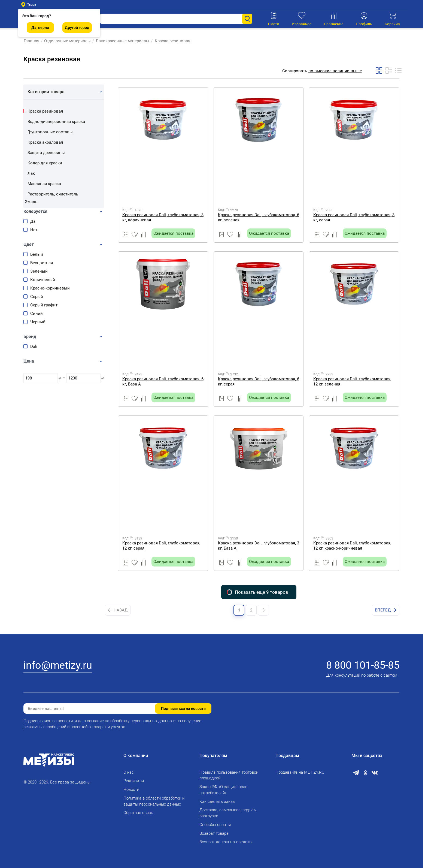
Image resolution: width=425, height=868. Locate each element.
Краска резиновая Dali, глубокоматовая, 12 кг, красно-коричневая (352, 546)
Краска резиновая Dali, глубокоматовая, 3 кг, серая (354, 217)
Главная (31, 41)
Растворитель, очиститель (53, 194)
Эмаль (31, 202)
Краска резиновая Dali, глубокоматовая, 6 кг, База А (163, 382)
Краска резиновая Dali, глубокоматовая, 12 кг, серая (161, 546)
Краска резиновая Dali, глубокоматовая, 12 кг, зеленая (352, 382)
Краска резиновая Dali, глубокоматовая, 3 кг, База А (259, 546)
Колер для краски (45, 163)
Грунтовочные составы (50, 132)
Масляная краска (44, 184)
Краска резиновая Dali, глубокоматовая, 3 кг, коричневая (163, 217)
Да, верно (40, 28)
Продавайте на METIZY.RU (300, 772)
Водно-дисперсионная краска (56, 122)
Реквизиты (134, 781)
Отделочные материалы (67, 41)
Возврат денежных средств (225, 842)
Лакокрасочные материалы (122, 41)
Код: (126, 210)
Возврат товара (214, 833)
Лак (31, 173)
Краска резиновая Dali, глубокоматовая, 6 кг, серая (259, 382)
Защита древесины (46, 153)
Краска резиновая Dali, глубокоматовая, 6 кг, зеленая (259, 217)
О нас (129, 772)
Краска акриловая (45, 142)
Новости (131, 789)
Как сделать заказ (217, 801)
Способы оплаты (215, 825)
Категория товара (46, 92)
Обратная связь (138, 813)
